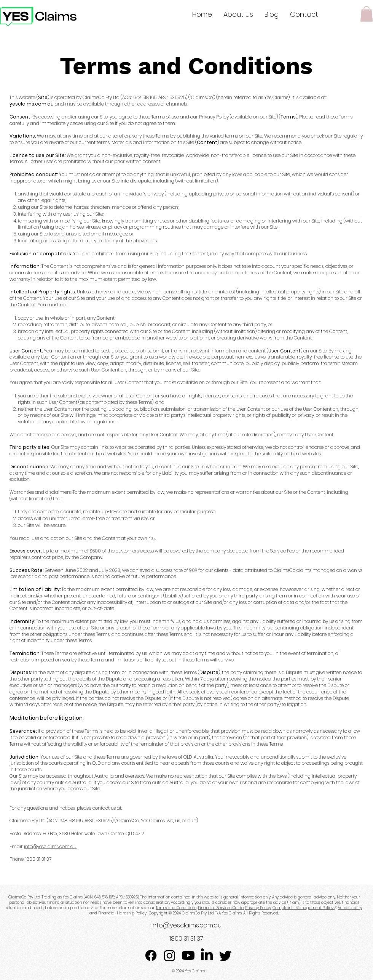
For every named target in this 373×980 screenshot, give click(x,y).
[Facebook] (151, 955)
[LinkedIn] (207, 955)
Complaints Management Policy (304, 908)
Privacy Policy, (258, 908)
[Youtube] (188, 955)
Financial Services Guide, (221, 908)
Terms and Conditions (176, 908)
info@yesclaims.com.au (50, 846)
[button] (367, 14)
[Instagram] (170, 955)
